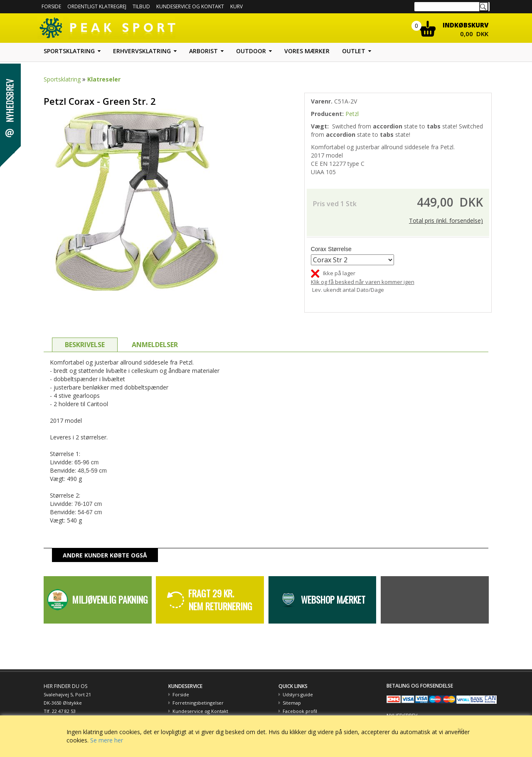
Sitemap (292, 694)
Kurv (236, 6)
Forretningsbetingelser (198, 694)
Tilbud (141, 6)
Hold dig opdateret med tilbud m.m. (427, 714)
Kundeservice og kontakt (190, 6)
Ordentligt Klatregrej (97, 6)
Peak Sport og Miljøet (306, 711)
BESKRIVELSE (85, 336)
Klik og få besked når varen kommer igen (363, 274)
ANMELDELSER (155, 336)
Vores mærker (307, 51)
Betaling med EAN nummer (203, 711)
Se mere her (107, 740)
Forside (51, 6)
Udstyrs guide (298, 686)
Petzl (352, 114)
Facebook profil (300, 703)
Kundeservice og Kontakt (200, 703)
